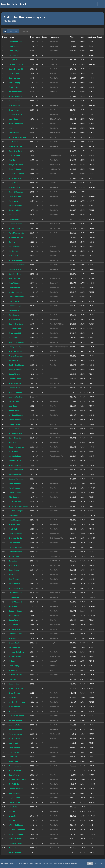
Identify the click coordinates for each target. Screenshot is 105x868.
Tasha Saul (13, 561)
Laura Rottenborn (16, 297)
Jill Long (12, 661)
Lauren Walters (15, 725)
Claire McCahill (15, 328)
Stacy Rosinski (15, 770)
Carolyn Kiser (14, 388)
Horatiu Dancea (15, 146)
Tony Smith (13, 606)
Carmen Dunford (16, 64)
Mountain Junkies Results (14, 4)
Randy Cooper (15, 369)
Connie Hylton (15, 274)
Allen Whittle (14, 105)
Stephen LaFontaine (17, 265)
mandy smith (14, 761)
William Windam (16, 392)
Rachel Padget (15, 210)
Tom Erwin (13, 442)
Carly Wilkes (14, 73)
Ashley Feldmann (16, 834)
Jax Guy (12, 820)
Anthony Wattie (15, 96)
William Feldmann (16, 825)
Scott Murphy (15, 82)
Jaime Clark (14, 256)
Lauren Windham (16, 397)
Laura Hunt (13, 743)
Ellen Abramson (15, 593)
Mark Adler (13, 142)
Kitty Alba (13, 670)
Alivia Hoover (14, 155)
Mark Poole (14, 451)
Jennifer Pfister (15, 269)
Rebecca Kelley (15, 852)
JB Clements (14, 310)
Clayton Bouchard (16, 716)
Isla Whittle (14, 807)
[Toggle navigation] (101, 4)
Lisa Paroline (14, 752)
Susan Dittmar (15, 374)
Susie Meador (14, 748)
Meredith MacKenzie (17, 779)
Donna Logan (14, 424)
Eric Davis (13, 757)
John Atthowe (15, 283)
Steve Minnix (14, 711)
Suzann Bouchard (16, 720)
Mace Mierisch (15, 178)
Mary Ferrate (14, 738)
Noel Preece (14, 46)
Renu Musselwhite (16, 233)
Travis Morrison (15, 92)
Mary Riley (13, 183)
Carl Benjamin (15, 543)
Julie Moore (14, 215)
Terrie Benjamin (15, 729)
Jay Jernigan (14, 251)
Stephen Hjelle (15, 629)
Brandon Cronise (16, 688)
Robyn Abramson (16, 164)
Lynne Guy (13, 816)
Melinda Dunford (16, 228)
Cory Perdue (14, 597)
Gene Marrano (15, 196)
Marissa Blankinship (17, 702)
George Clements (16, 479)
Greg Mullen (14, 60)
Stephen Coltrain (16, 237)
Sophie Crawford (16, 324)
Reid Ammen (14, 579)
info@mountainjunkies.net (68, 864)
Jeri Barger (13, 515)
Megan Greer (14, 798)
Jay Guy (12, 811)
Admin (90, 864)
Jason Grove (14, 429)
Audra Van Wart (15, 114)
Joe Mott (13, 160)
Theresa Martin (15, 538)
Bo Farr (12, 242)
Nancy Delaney (15, 474)
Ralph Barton (14, 278)
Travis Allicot (14, 638)
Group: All (25, 31)
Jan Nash (12, 697)
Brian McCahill (15, 333)
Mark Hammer (15, 502)
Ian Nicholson (14, 647)
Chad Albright (15, 51)
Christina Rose (15, 379)
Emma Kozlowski (16, 69)
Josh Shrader (14, 401)
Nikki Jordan (14, 615)
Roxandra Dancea (16, 465)
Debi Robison (14, 287)
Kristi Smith (14, 529)
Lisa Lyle (12, 679)
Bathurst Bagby (15, 611)
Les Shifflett (14, 301)
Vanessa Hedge (15, 306)
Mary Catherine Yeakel (18, 506)
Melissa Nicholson (16, 652)
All (5, 31)
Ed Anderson (14, 570)
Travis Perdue (15, 524)
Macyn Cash (14, 556)
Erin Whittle (14, 784)
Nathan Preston (15, 552)
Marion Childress (16, 415)
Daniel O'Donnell (16, 470)
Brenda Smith (14, 643)
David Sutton (14, 802)
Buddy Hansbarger (17, 447)
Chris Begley (14, 666)
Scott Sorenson (15, 351)
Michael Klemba (15, 224)
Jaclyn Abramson (16, 734)
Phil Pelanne (14, 133)
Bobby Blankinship (17, 365)
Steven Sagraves (16, 588)
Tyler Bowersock (16, 123)
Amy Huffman (15, 584)
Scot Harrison (15, 78)
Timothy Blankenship (18, 137)
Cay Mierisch (14, 87)
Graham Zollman (16, 789)
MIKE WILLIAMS (15, 602)
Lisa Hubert (14, 406)
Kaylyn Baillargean (16, 342)
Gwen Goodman (15, 547)
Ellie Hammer (14, 497)
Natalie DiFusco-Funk (18, 634)
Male (16, 31)
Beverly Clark (14, 684)
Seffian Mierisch (15, 205)
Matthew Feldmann (17, 830)
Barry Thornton (15, 438)
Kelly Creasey (14, 488)
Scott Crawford (15, 151)
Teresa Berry (14, 848)
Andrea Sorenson (16, 356)
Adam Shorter (15, 187)
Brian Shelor (14, 110)
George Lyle (14, 219)
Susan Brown (14, 620)
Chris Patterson (15, 533)
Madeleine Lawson (17, 174)
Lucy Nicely (13, 119)
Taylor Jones (14, 410)
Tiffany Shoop (15, 383)
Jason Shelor (14, 338)
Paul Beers (13, 55)
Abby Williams (15, 169)
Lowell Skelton (15, 492)
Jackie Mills (13, 625)
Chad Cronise (14, 693)
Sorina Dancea (15, 420)
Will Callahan (14, 574)
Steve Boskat (14, 319)
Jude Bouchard (15, 839)
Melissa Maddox (16, 656)
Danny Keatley (15, 347)
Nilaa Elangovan (15, 520)
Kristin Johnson (15, 292)
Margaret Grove (16, 433)
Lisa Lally (13, 128)
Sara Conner (14, 315)
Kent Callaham (15, 456)
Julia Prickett (14, 246)
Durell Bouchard (16, 843)
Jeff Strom (13, 201)
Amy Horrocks (15, 766)
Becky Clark (14, 775)
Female (10, 31)
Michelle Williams (16, 260)
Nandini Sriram (15, 461)
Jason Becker (14, 101)
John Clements (15, 483)
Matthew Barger (16, 511)
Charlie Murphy (15, 41)
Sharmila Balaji (15, 793)
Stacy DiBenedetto (17, 192)
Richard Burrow (15, 675)
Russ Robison (14, 707)
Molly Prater (14, 565)
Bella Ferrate (14, 360)
